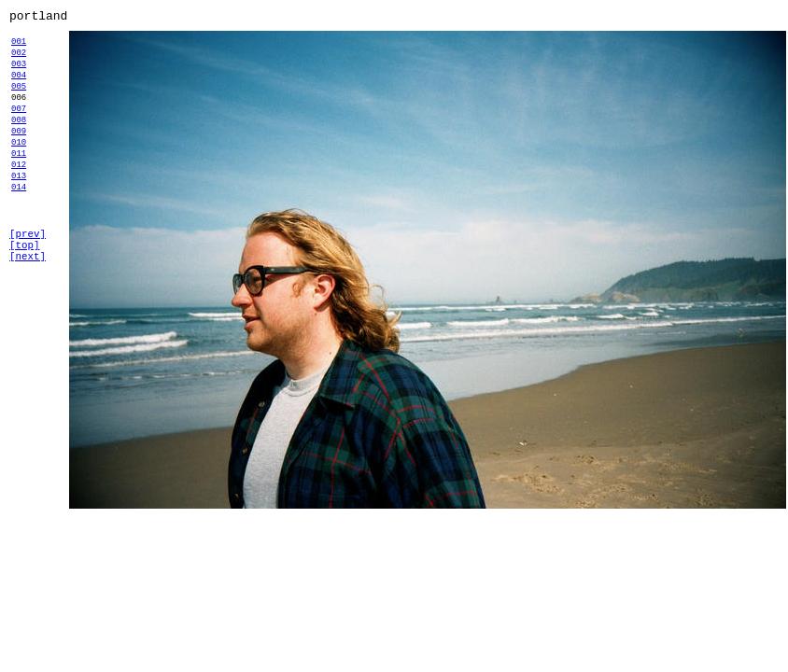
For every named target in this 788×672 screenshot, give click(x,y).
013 (19, 214)
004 (19, 88)
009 (19, 158)
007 (19, 130)
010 (19, 172)
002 (19, 60)
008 (19, 144)
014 (19, 228)
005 (19, 102)
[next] (28, 308)
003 (19, 74)
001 (19, 46)
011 (19, 186)
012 (19, 200)
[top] (24, 294)
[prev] (28, 280)
